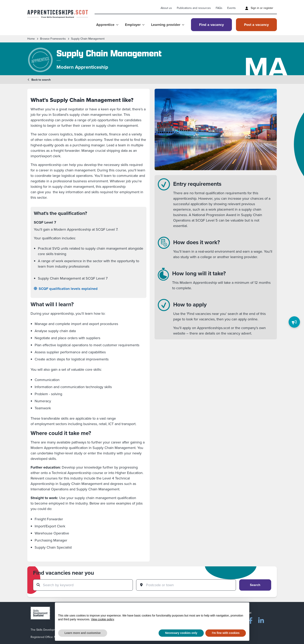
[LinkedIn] (261, 620)
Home (31, 39)
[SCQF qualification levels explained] (89, 289)
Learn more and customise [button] (83, 633)
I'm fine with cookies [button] (226, 633)
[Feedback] (294, 322)
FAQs (219, 8)
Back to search (39, 80)
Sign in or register (259, 8)
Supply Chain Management (88, 39)
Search (255, 585)
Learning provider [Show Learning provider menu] (168, 25)
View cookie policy (102, 619)
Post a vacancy (256, 25)
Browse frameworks (53, 39)
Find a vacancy (211, 25)
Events (231, 8)
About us (166, 8)
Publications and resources (194, 8)
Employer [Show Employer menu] (135, 25)
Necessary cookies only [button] (181, 633)
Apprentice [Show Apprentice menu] (107, 25)
